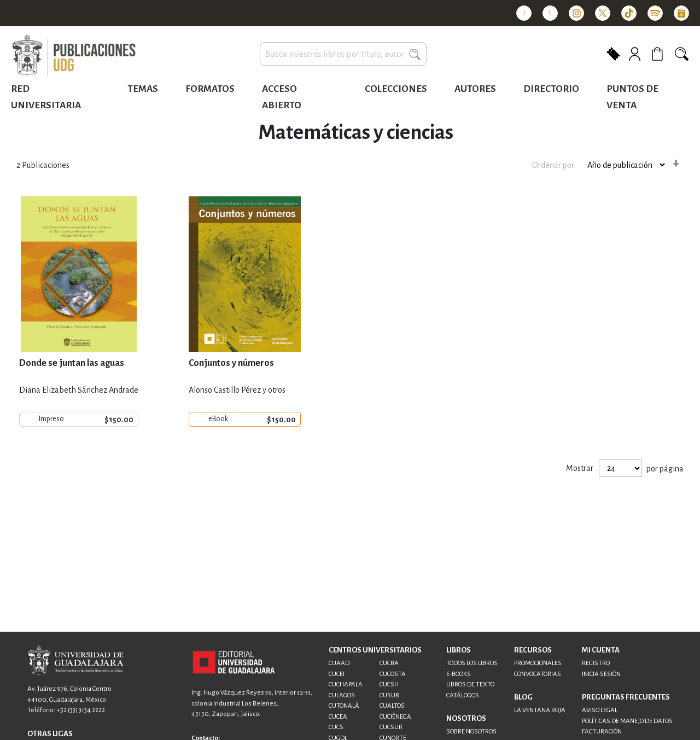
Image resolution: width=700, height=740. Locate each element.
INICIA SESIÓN (601, 674)
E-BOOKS (459, 674)
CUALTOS (392, 706)
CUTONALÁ (344, 706)
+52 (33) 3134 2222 (81, 710)
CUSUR (389, 695)
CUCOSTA (393, 674)
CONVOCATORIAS (538, 674)
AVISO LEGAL (600, 710)
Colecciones (396, 89)
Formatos (210, 89)
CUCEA (338, 717)
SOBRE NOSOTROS (471, 732)
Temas (143, 89)
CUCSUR (391, 727)
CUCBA (389, 663)
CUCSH (389, 684)
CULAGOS (342, 695)
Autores (475, 89)
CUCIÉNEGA (395, 717)
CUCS (336, 727)
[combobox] (343, 54)
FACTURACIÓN (602, 732)
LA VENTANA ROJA (540, 710)
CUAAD (339, 663)
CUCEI (337, 674)
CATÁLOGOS (463, 695)
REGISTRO (596, 663)
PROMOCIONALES (538, 663)
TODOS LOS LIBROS (472, 663)
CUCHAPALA (346, 684)
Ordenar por (553, 165)
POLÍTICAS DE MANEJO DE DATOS (627, 721)
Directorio (551, 89)
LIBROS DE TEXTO (470, 684)
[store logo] (74, 56)
